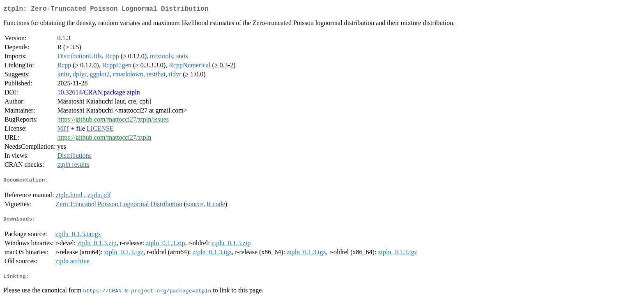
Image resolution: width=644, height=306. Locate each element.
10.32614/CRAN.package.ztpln (98, 94)
